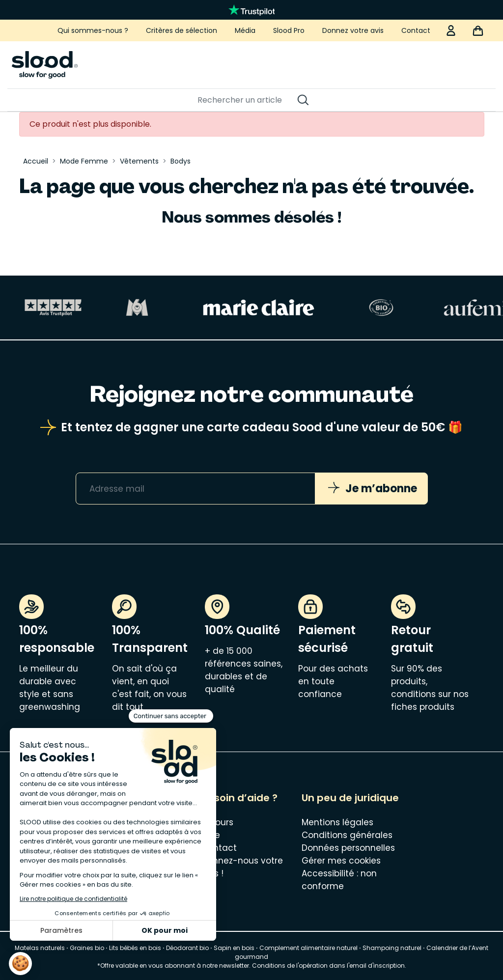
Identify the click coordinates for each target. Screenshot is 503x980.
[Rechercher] (247, 100)
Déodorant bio (187, 948)
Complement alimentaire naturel (308, 948)
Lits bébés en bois (135, 948)
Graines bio (87, 948)
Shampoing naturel (392, 948)
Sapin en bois (234, 948)
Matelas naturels (40, 948)
